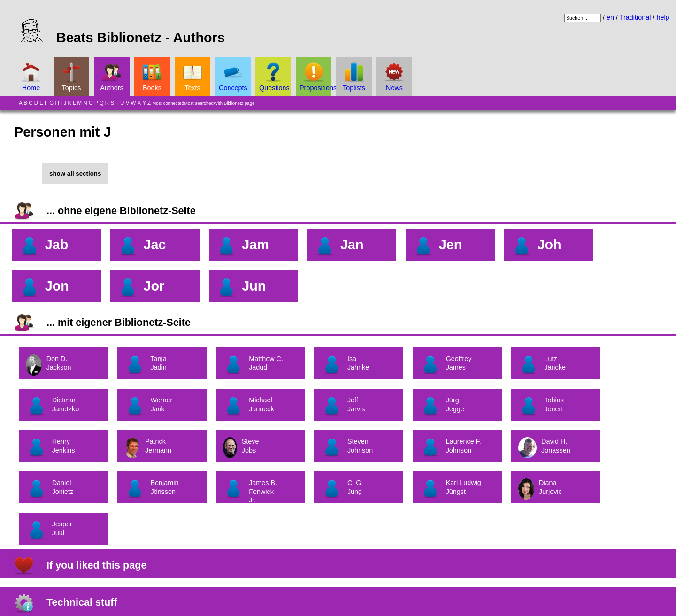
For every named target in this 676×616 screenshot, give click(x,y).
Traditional (635, 17)
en (610, 17)
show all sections (75, 173)
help (663, 17)
